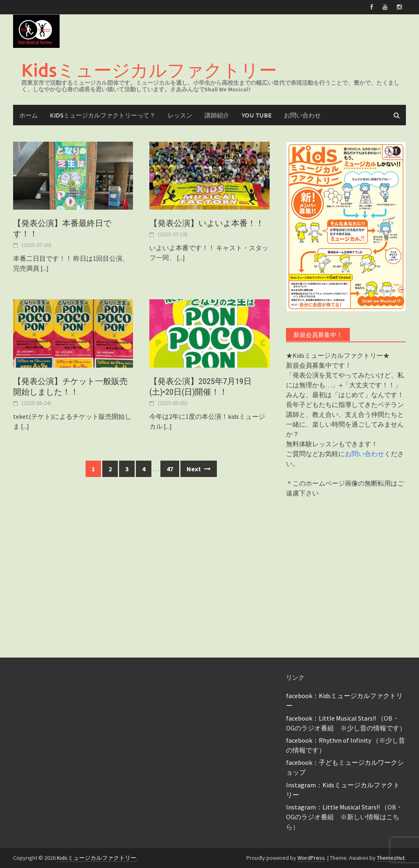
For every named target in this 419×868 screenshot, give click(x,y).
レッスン (180, 115)
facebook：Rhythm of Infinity (329, 740)
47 (170, 469)
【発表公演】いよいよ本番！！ (207, 223)
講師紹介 (217, 115)
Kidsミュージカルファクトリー (149, 70)
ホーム (28, 115)
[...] (45, 268)
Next (199, 469)
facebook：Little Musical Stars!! (331, 718)
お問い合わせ (302, 115)
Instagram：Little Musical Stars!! (333, 807)
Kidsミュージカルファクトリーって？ (103, 115)
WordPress (311, 858)
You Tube (257, 115)
